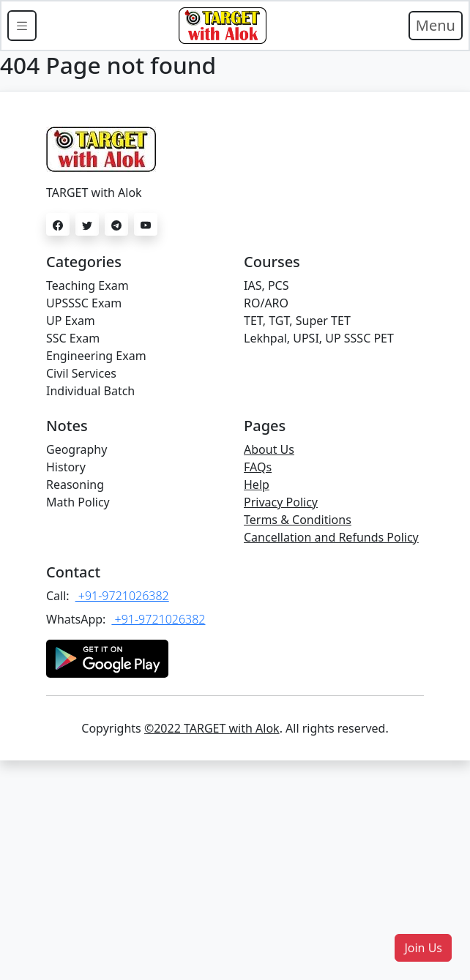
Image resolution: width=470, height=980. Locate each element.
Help (257, 485)
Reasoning (75, 485)
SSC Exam (73, 338)
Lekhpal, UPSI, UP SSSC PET (319, 338)
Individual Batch (90, 391)
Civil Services (81, 373)
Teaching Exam (87, 285)
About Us (269, 449)
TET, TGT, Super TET (297, 321)
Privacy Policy (281, 502)
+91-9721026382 (122, 596)
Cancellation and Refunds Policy (331, 537)
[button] (423, 948)
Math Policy (78, 502)
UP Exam (71, 321)
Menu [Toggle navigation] (436, 25)
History (66, 467)
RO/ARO (266, 303)
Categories (84, 262)
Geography (77, 449)
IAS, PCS (266, 285)
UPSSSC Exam (84, 303)
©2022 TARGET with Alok (212, 728)
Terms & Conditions (298, 520)
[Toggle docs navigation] (22, 26)
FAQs (258, 467)
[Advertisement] (235, 870)
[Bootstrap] (223, 26)
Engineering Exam (96, 356)
